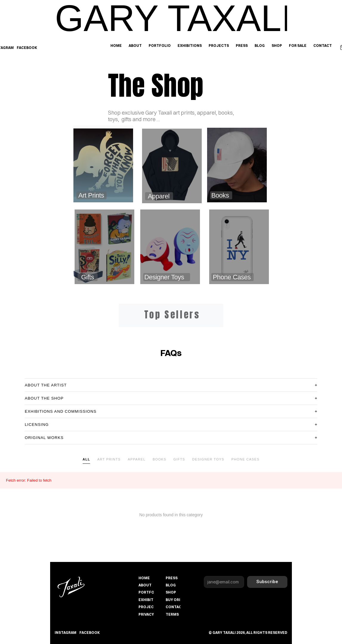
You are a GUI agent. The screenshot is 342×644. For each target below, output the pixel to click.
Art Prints (109, 459)
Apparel (137, 459)
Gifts (179, 459)
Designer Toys (208, 459)
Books (159, 459)
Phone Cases (245, 459)
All (86, 459)
